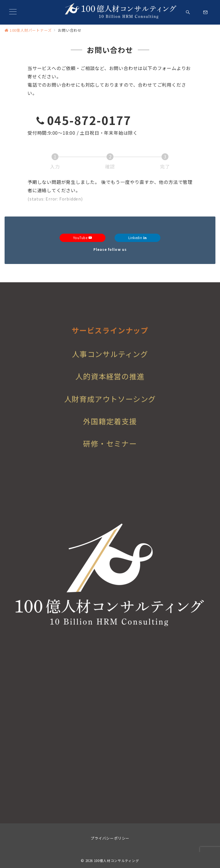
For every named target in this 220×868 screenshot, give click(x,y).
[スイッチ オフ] (188, 12)
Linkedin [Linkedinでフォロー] (138, 238)
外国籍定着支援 (110, 430)
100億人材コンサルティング (117, 861)
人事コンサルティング (110, 363)
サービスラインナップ (110, 342)
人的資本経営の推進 (110, 385)
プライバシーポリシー (110, 838)
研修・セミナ (106, 452)
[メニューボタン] (13, 12)
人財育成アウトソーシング (110, 407)
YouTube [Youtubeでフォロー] (82, 238)
